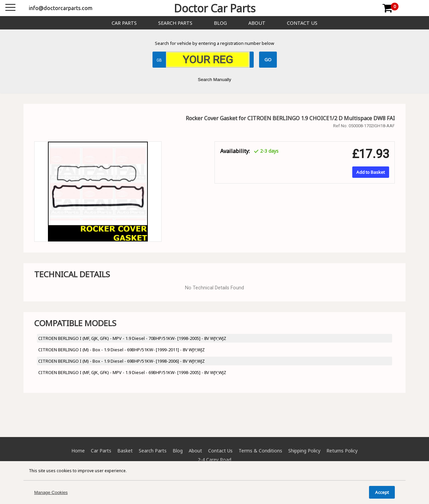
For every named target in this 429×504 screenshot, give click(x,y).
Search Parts (175, 23)
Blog (220, 23)
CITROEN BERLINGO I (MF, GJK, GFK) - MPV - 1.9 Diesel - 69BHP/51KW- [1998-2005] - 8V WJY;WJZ (132, 372)
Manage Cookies (51, 492)
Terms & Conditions (260, 451)
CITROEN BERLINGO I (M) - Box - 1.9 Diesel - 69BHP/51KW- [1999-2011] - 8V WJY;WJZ (121, 350)
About (257, 23)
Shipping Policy (304, 451)
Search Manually (214, 80)
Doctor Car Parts (215, 8)
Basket (125, 451)
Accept (382, 492)
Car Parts (124, 23)
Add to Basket (371, 172)
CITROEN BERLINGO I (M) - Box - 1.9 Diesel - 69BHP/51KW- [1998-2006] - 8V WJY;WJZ (121, 361)
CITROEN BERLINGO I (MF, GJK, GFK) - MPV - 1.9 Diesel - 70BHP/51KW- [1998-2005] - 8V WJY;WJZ (132, 338)
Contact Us (302, 23)
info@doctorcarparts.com (61, 8)
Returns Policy (342, 451)
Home (78, 451)
